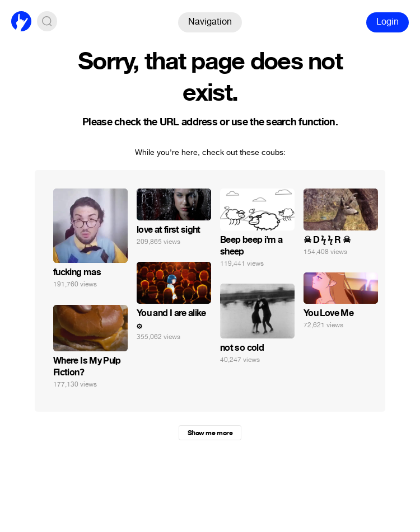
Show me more (210, 433)
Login (388, 22)
